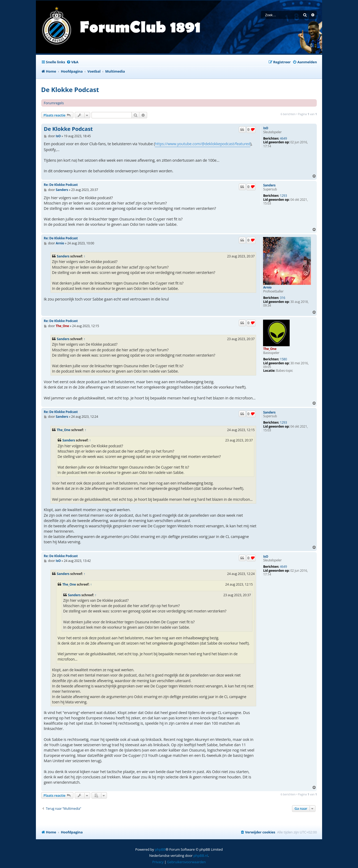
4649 (283, 139)
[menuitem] (72, 62)
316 (282, 298)
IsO (266, 128)
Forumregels (54, 103)
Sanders (269, 185)
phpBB (160, 849)
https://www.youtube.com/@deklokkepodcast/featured (203, 144)
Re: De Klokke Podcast (61, 185)
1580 (283, 359)
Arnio (267, 287)
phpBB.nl (201, 856)
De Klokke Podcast (70, 89)
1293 (283, 196)
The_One (270, 349)
